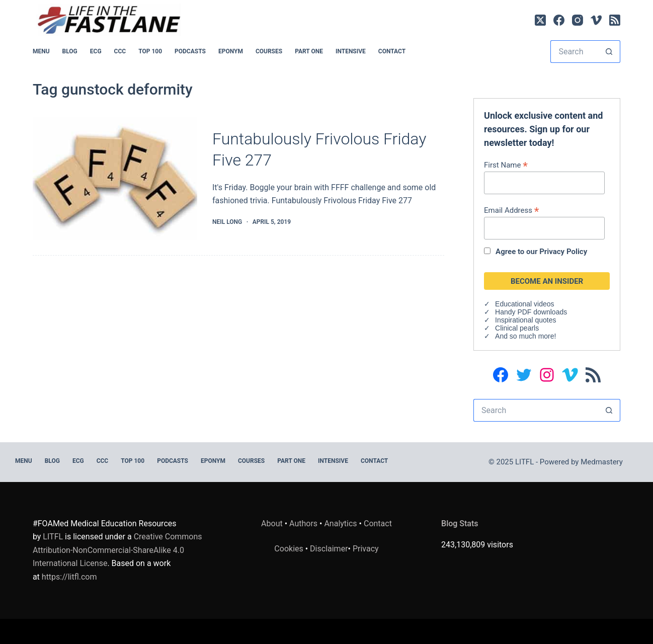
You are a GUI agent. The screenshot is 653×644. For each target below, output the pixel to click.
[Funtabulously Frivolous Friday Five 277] (115, 178)
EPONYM (231, 51)
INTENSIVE (351, 51)
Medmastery (602, 462)
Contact (392, 51)
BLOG (70, 51)
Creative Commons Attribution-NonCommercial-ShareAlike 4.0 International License (117, 550)
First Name (506, 165)
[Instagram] (578, 20)
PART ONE (309, 51)
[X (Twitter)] (540, 20)
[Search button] (609, 52)
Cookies (290, 549)
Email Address (511, 210)
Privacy (366, 549)
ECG (96, 51)
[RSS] (615, 20)
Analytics (340, 524)
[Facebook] (559, 20)
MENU (41, 51)
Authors (303, 524)
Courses (269, 51)
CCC (120, 51)
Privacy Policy (563, 252)
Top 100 (150, 51)
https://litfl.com (69, 577)
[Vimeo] (596, 20)
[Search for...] (574, 52)
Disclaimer (329, 549)
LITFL (53, 537)
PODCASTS (190, 51)
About (272, 524)
